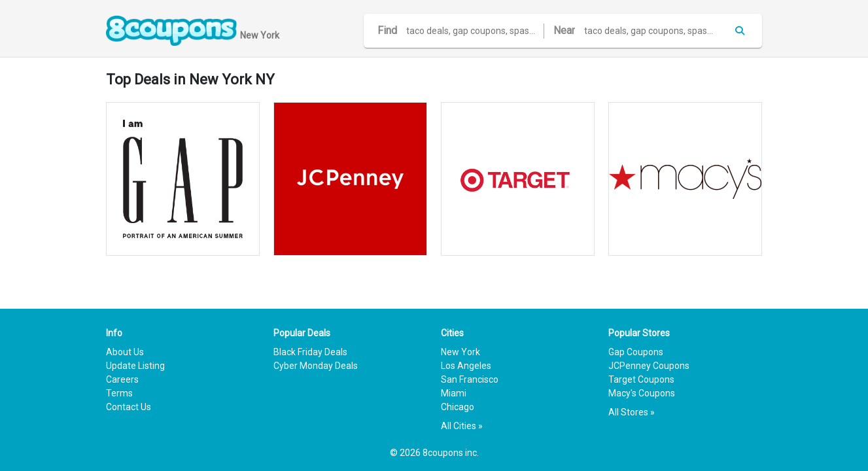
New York (460, 352)
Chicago (458, 407)
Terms (119, 393)
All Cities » (462, 426)
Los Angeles (466, 366)
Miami (454, 393)
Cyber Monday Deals (316, 366)
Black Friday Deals (310, 352)
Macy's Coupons (642, 393)
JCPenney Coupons (649, 366)
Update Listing (135, 366)
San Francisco (470, 379)
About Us (125, 352)
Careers (122, 379)
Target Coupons (641, 379)
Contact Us (129, 407)
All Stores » (632, 412)
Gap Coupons (636, 352)
